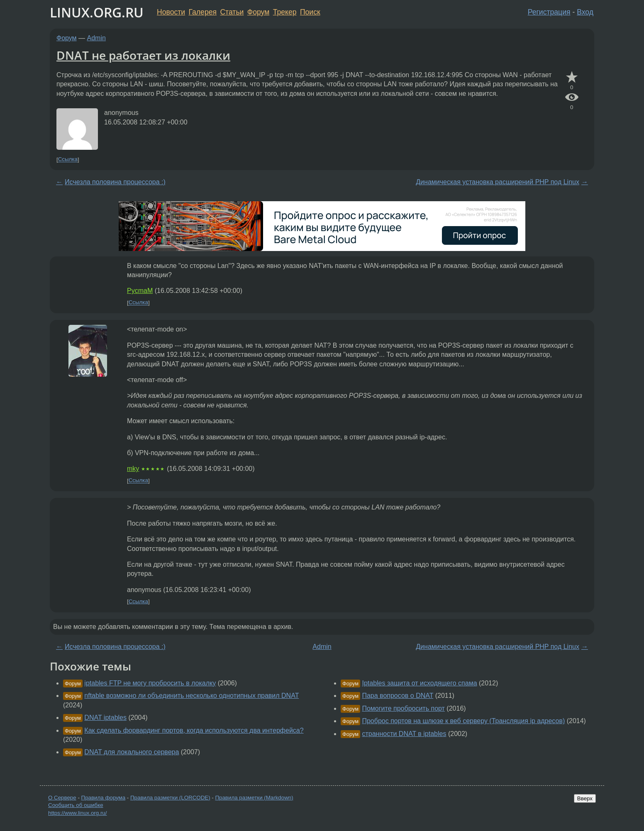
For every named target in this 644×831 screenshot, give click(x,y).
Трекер (285, 12)
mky (133, 469)
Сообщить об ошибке (76, 805)
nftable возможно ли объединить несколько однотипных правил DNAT (191, 696)
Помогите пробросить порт (403, 708)
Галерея (203, 12)
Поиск (310, 12)
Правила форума (104, 798)
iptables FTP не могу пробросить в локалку (150, 683)
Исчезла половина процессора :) (115, 182)
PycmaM (140, 291)
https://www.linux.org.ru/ (77, 813)
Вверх (585, 798)
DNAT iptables (105, 718)
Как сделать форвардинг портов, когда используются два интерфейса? (194, 730)
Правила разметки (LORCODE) (170, 798)
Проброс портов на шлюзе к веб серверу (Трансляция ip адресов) (463, 721)
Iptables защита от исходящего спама (419, 683)
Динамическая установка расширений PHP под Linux (498, 182)
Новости (171, 12)
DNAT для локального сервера (132, 752)
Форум (258, 12)
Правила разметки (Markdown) (254, 798)
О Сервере (62, 798)
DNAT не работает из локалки (143, 55)
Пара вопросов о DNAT (398, 696)
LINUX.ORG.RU (97, 12)
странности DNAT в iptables (404, 734)
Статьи (232, 12)
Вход (585, 12)
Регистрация (549, 12)
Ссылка (68, 160)
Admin (96, 38)
